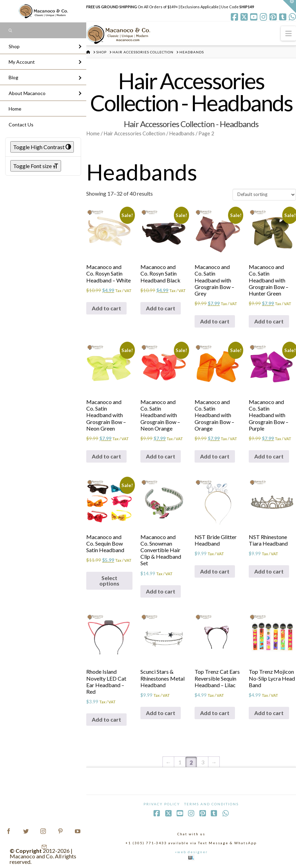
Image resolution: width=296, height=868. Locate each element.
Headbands (182, 133)
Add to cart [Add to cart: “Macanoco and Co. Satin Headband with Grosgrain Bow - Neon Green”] (106, 456)
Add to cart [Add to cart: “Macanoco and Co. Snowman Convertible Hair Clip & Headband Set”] (161, 591)
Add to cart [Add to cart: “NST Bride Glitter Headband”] (215, 571)
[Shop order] (264, 195)
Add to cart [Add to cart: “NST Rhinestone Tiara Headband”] (269, 571)
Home (93, 133)
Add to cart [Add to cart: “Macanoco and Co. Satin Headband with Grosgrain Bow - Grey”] (215, 321)
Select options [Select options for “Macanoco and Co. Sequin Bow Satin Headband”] (109, 581)
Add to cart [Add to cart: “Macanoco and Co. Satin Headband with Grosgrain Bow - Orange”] (215, 456)
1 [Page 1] (180, 762)
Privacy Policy (162, 804)
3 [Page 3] (203, 762)
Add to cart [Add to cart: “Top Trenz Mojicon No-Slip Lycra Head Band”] (269, 713)
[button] (288, 33)
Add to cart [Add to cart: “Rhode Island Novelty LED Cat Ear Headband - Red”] (106, 719)
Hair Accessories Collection (134, 133)
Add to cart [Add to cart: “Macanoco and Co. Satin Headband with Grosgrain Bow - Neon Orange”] (161, 456)
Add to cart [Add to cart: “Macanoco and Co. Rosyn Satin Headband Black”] (161, 308)
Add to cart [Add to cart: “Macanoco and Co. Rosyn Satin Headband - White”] (106, 308)
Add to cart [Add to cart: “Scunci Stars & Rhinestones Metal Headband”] (161, 713)
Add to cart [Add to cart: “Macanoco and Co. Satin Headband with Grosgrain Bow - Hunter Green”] (269, 321)
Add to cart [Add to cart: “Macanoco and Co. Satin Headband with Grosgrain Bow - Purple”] (269, 456)
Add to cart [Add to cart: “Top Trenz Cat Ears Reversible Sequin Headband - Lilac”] (215, 713)
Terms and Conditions (211, 804)
